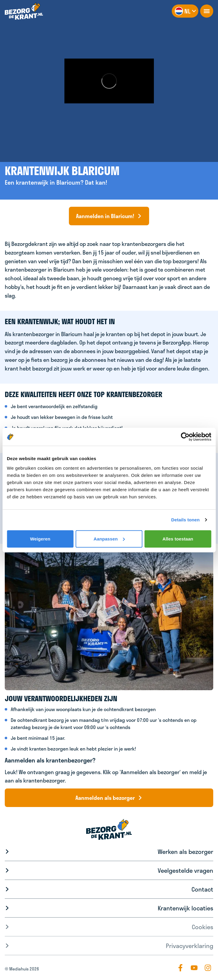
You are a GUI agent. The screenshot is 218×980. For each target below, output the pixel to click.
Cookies (202, 927)
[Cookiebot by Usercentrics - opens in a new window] (185, 437)
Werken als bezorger (185, 852)
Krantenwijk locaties (185, 908)
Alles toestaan (178, 539)
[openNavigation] (207, 11)
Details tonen (185, 520)
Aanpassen (109, 539)
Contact (202, 889)
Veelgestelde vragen (185, 870)
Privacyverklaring (190, 946)
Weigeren (40, 539)
